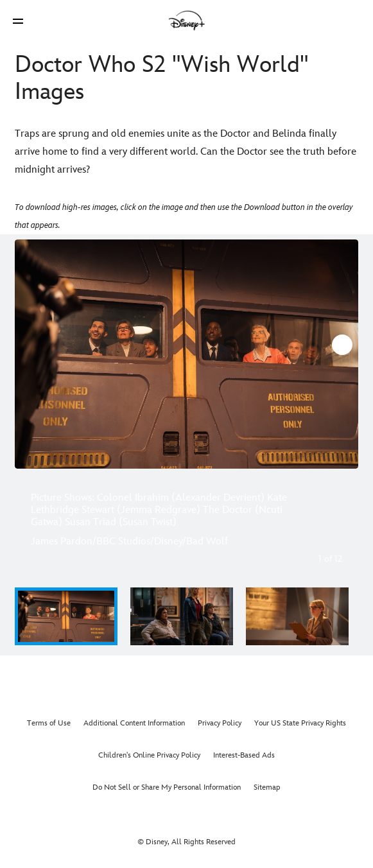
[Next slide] (341, 354)
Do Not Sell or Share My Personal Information (167, 787)
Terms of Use (49, 723)
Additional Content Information (134, 723)
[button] (18, 21)
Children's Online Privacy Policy (149, 755)
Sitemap (267, 787)
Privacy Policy (220, 723)
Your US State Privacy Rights (300, 723)
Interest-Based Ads (244, 755)
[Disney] (187, 21)
